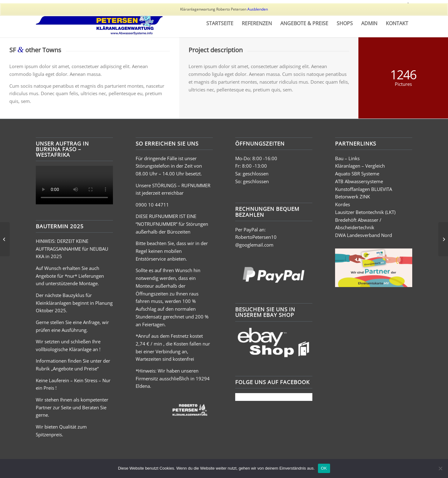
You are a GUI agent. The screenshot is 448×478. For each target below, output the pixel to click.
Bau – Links (347, 158)
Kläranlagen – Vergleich (360, 166)
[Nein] (440, 468)
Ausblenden (258, 9)
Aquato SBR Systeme (357, 174)
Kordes (343, 204)
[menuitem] (220, 23)
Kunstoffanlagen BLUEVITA (364, 189)
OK (324, 468)
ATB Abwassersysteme (359, 181)
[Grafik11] (99, 23)
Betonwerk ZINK (352, 197)
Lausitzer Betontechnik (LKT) (365, 212)
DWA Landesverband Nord (364, 235)
